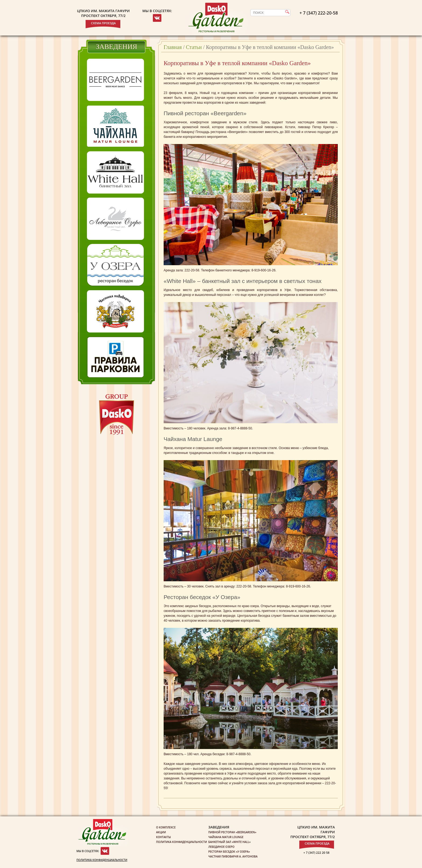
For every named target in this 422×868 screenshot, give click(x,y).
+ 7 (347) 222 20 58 (316, 853)
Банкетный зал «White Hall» (229, 842)
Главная (173, 47)
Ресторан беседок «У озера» (229, 852)
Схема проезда (103, 23)
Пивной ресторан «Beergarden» (232, 832)
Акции (161, 832)
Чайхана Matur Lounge (226, 837)
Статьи (194, 47)
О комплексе (166, 827)
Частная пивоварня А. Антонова (233, 856)
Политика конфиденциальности (102, 860)
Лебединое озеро (221, 847)
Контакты (163, 837)
